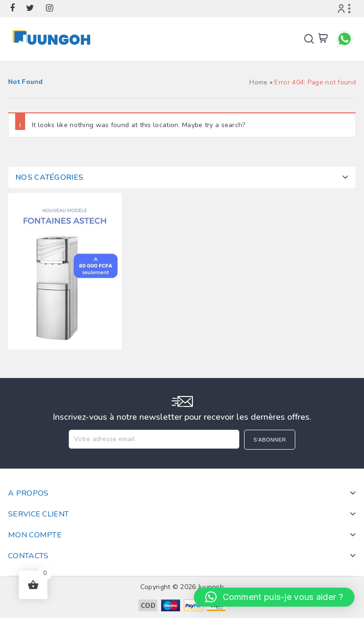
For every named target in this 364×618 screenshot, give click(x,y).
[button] (274, 597)
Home (258, 82)
